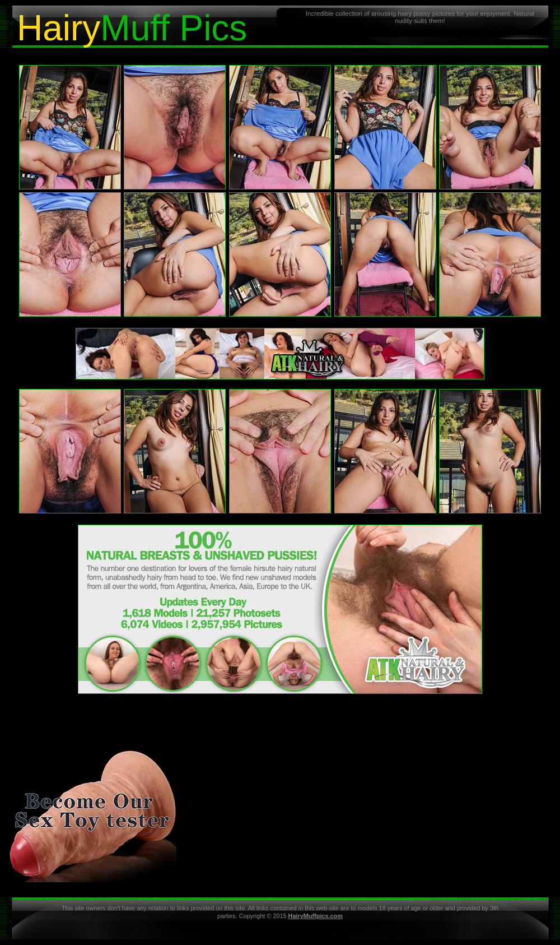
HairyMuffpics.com (316, 916)
